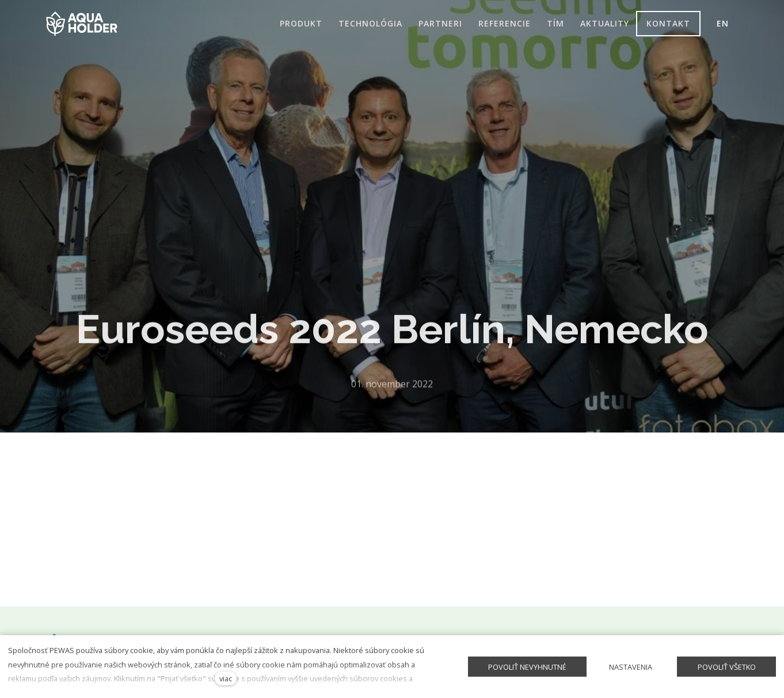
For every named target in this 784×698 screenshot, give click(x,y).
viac (226, 678)
